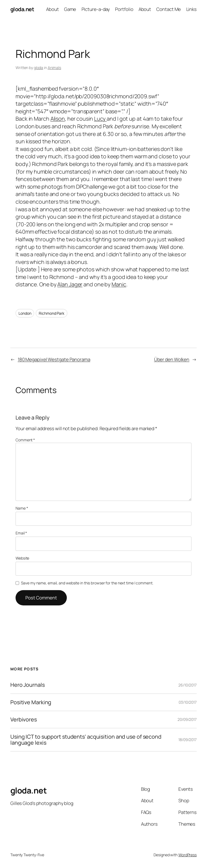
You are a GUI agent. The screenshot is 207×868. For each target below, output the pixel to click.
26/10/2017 (187, 685)
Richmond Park (52, 313)
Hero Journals (28, 685)
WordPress (187, 855)
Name (22, 508)
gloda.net (22, 9)
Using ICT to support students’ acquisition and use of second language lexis (86, 740)
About (52, 9)
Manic (119, 284)
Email (21, 533)
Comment (25, 440)
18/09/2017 (187, 740)
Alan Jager (70, 284)
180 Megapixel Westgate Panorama (54, 359)
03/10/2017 (188, 702)
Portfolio (124, 9)
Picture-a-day (96, 9)
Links (192, 9)
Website (22, 558)
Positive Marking (31, 702)
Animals (54, 68)
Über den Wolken (172, 359)
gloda (39, 68)
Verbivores (24, 720)
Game (70, 9)
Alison (58, 119)
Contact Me (169, 9)
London (25, 313)
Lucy (100, 119)
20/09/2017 (187, 719)
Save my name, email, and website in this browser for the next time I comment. (87, 583)
